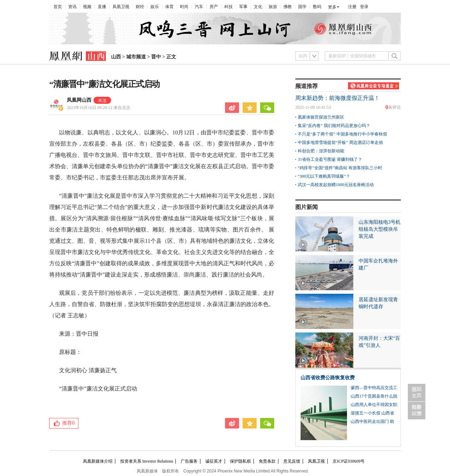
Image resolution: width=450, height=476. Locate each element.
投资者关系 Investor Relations (147, 461)
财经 (140, 7)
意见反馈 (292, 461)
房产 (214, 7)
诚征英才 (214, 461)
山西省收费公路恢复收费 (328, 378)
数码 (317, 7)
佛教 (288, 7)
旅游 (273, 7)
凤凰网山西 (79, 100)
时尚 (184, 7)
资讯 (72, 7)
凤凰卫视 (121, 7)
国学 (302, 7)
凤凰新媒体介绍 (98, 461)
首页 (58, 7)
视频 (87, 7)
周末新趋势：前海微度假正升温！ (337, 98)
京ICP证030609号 (349, 461)
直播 (102, 7)
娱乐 (155, 7)
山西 (116, 57)
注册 (352, 7)
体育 (169, 7)
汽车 (199, 7)
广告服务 (189, 461)
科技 (229, 7)
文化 (258, 7)
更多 (332, 7)
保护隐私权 (240, 461)
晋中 (156, 57)
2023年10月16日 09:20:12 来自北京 (99, 108)
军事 (243, 7)
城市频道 (136, 57)
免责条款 (267, 461)
